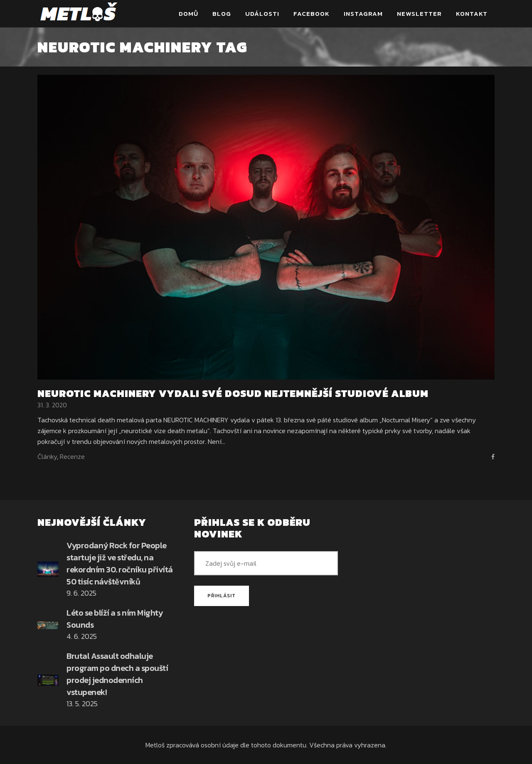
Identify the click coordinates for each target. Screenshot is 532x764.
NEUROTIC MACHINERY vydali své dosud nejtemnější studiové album (233, 393)
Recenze (72, 456)
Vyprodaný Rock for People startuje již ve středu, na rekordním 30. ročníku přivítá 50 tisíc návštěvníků (120, 563)
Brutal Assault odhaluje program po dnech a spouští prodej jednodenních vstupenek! (117, 674)
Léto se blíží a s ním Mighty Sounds (115, 619)
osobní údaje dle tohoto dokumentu (254, 745)
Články (47, 456)
